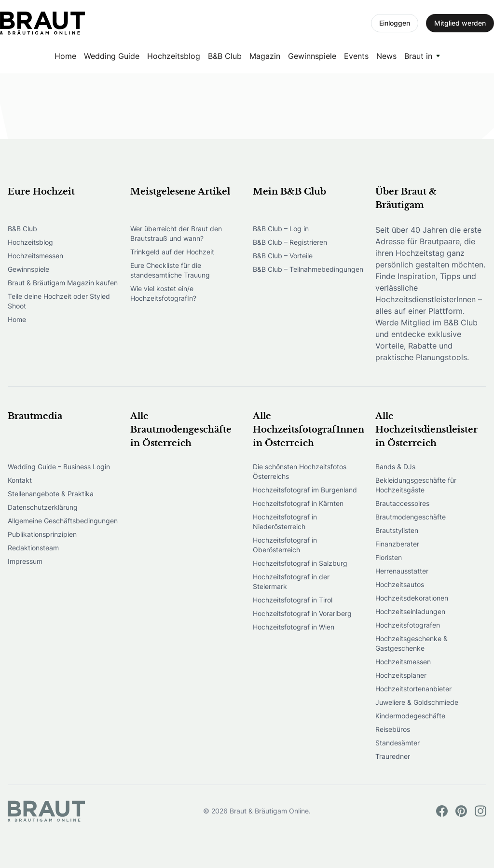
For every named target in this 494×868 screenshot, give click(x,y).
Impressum (25, 561)
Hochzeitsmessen (35, 256)
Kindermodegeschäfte (410, 716)
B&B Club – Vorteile (283, 256)
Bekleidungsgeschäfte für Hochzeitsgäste (416, 485)
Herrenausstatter (402, 571)
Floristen (389, 557)
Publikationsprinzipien (42, 534)
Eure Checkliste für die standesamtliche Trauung (170, 270)
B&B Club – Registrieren (290, 242)
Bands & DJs (395, 467)
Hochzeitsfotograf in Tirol (293, 600)
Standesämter (398, 743)
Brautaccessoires (402, 503)
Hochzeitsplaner (401, 675)
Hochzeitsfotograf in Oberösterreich (285, 545)
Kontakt (20, 480)
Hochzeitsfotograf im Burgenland (305, 490)
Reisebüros (393, 729)
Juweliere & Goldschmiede (417, 702)
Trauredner (393, 756)
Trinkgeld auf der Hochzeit (172, 252)
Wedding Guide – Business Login (59, 467)
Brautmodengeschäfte (411, 517)
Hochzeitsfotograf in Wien (294, 627)
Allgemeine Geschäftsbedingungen (63, 521)
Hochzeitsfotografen (408, 625)
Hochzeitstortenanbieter (413, 689)
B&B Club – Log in (281, 229)
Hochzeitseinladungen (410, 611)
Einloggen (395, 23)
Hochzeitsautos (400, 584)
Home (65, 56)
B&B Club (225, 56)
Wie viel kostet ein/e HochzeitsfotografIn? (163, 293)
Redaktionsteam (33, 548)
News (386, 56)
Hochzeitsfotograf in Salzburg (300, 563)
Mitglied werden (460, 23)
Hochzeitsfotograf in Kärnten (298, 503)
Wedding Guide (112, 56)
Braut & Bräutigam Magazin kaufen (63, 283)
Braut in (418, 56)
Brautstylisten (397, 530)
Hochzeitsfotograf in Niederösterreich (285, 522)
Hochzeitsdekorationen (412, 598)
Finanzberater (397, 544)
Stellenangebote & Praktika (51, 494)
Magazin (265, 56)
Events (356, 56)
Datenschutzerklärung (43, 507)
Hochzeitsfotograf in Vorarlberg (302, 613)
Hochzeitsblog (174, 56)
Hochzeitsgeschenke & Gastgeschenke (412, 643)
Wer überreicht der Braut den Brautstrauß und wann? (176, 233)
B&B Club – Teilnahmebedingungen (308, 269)
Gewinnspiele (312, 56)
